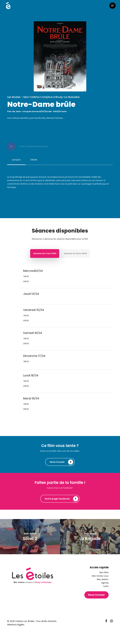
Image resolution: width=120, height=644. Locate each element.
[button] (112, 6)
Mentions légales (16, 625)
